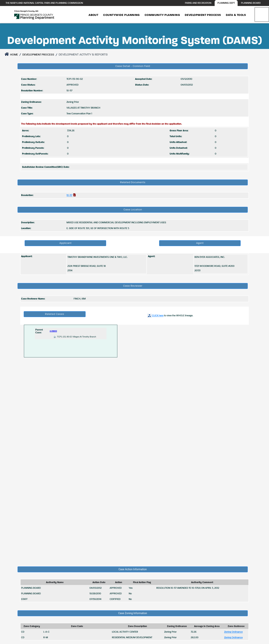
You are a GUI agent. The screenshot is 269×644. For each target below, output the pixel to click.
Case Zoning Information (133, 613)
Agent (200, 243)
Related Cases (55, 314)
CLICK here (155, 316)
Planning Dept (226, 3)
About (93, 15)
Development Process (203, 15)
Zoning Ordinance (233, 632)
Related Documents (133, 182)
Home (11, 54)
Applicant (65, 243)
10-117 (69, 195)
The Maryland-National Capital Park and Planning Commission (44, 3)
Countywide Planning (121, 15)
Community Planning (162, 15)
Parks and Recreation (198, 3)
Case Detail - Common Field (133, 66)
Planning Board (251, 3)
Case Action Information (133, 569)
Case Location (133, 210)
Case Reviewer (133, 286)
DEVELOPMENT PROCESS (38, 55)
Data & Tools (236, 15)
